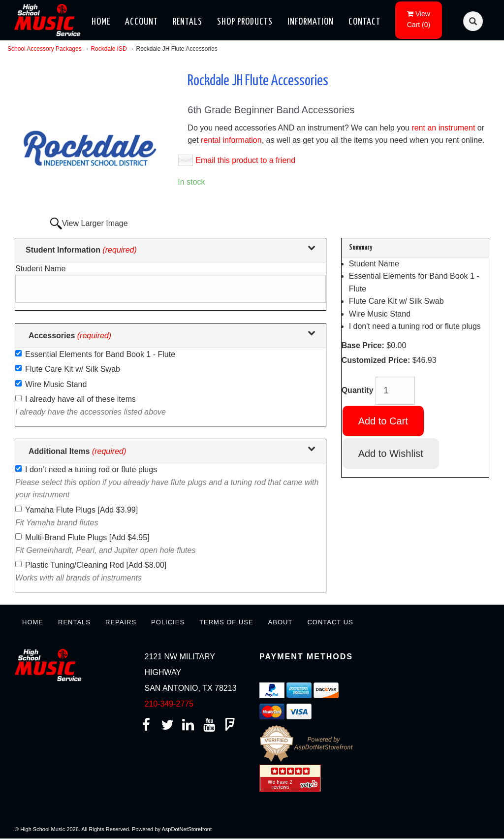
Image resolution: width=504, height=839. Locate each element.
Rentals (188, 22)
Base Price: (363, 345)
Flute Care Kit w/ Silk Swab (73, 369)
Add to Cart (383, 421)
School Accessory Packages (45, 49)
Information (311, 22)
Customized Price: (376, 360)
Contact (364, 22)
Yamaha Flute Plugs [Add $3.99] (81, 510)
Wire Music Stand (56, 384)
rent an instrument (443, 128)
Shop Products (245, 22)
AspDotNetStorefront (187, 829)
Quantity (358, 390)
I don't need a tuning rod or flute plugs (91, 469)
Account (142, 22)
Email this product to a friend (245, 160)
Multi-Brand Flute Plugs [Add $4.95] (87, 537)
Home (101, 22)
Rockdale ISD (109, 49)
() (419, 19)
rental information (231, 140)
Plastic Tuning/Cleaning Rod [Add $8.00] (96, 565)
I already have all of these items (80, 399)
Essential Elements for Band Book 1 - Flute (100, 354)
